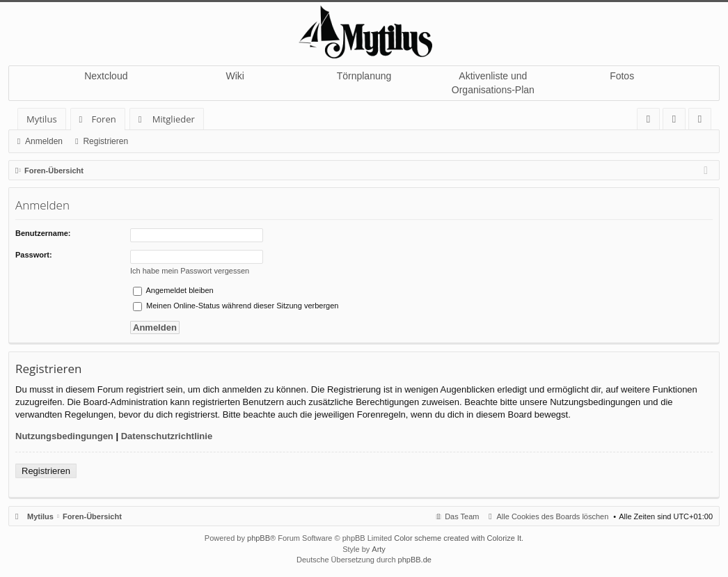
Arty (379, 549)
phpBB (259, 538)
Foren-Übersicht (92, 516)
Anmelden (44, 141)
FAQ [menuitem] (653, 121)
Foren (104, 119)
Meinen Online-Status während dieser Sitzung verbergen (236, 306)
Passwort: (34, 255)
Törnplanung (364, 76)
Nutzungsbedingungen (64, 436)
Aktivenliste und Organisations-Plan (493, 83)
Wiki (235, 76)
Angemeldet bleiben (173, 290)
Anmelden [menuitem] (678, 121)
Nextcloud (106, 76)
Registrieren (105, 141)
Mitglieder (174, 119)
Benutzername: (43, 233)
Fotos (622, 76)
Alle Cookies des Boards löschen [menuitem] (553, 516)
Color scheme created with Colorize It (458, 538)
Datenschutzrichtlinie (167, 436)
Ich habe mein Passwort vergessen (190, 271)
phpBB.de (415, 560)
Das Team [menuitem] (462, 516)
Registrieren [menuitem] (703, 121)
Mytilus (42, 119)
